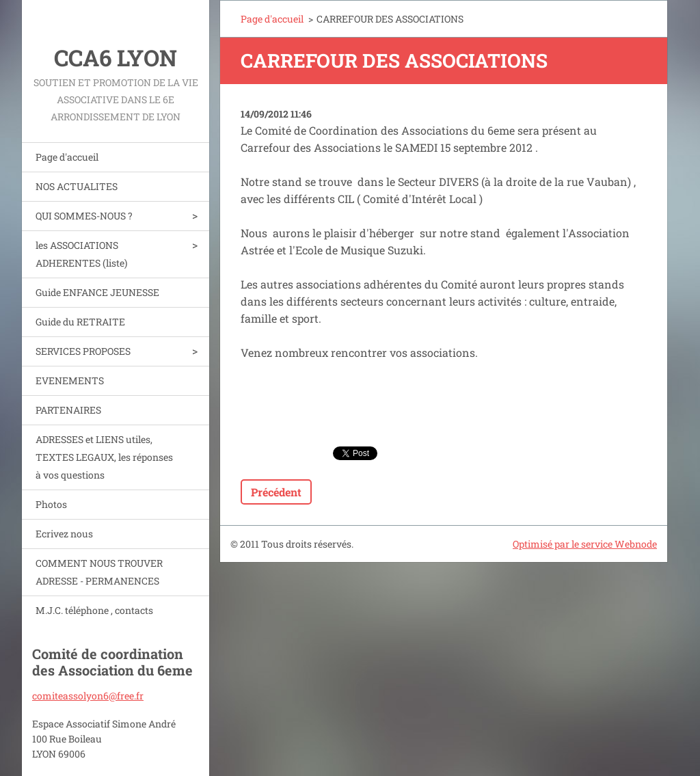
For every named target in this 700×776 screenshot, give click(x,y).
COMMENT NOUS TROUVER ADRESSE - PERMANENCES (99, 572)
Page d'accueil (67, 157)
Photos (51, 504)
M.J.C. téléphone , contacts (94, 610)
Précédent (276, 492)
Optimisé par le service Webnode (585, 544)
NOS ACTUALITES (77, 186)
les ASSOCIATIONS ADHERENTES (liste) (81, 254)
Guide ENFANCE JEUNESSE (97, 292)
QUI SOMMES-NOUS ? (84, 216)
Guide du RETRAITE (80, 322)
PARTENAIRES (68, 410)
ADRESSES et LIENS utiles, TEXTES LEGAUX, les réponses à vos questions (104, 457)
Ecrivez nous (64, 534)
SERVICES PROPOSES (83, 351)
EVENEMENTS (70, 380)
